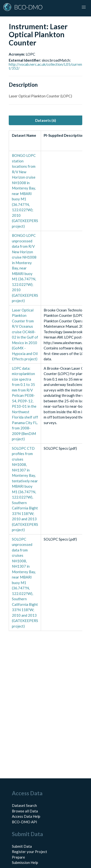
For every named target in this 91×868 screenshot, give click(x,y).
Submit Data (22, 846)
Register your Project (29, 852)
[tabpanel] (45, 381)
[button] (84, 7)
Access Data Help (26, 816)
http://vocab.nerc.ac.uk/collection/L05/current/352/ (45, 66)
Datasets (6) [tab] (46, 120)
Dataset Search (24, 805)
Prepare (18, 857)
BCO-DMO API (25, 822)
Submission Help (25, 862)
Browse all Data (25, 811)
